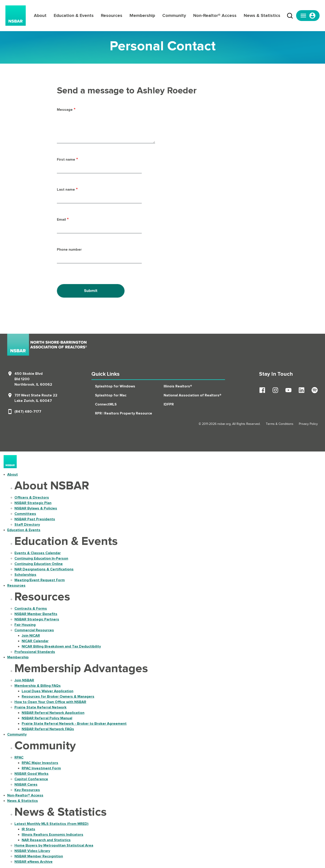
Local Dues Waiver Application (48, 691)
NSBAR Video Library (32, 851)
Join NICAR (31, 636)
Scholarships (25, 575)
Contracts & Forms (31, 609)
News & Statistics (262, 16)
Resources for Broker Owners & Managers (58, 697)
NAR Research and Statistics (46, 840)
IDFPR (169, 404)
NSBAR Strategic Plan (33, 503)
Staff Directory (27, 525)
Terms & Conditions (280, 424)
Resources (112, 16)
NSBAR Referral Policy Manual (47, 718)
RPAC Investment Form (41, 768)
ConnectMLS (106, 404)
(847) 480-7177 (28, 412)
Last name (66, 190)
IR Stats (28, 829)
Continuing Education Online (39, 564)
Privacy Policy (308, 424)
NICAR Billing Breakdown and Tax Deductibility (61, 646)
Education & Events (74, 16)
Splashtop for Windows (115, 386)
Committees (25, 514)
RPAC (19, 757)
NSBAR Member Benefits (36, 614)
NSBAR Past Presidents (35, 519)
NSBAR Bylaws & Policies (36, 508)
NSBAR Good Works (31, 774)
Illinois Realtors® (178, 386)
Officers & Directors (32, 498)
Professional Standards (35, 652)
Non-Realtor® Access (215, 16)
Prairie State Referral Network (41, 707)
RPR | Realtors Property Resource (124, 413)
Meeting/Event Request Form (40, 580)
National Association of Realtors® (193, 395)
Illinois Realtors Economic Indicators (52, 835)
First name (66, 160)
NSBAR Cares (26, 785)
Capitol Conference (31, 779)
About (40, 16)
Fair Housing (25, 625)
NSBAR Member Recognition (39, 856)
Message (65, 110)
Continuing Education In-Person (41, 558)
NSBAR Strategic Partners (37, 619)
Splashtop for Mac (111, 395)
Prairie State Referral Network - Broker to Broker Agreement (74, 724)
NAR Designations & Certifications (44, 569)
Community (174, 16)
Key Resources (27, 790)
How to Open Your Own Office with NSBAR (50, 702)
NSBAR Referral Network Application (53, 713)
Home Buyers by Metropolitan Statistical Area (54, 845)
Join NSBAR (24, 680)
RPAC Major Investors (40, 763)
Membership (142, 16)
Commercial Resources (34, 630)
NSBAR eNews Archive (34, 862)
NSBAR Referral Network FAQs (48, 729)
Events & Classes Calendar (38, 553)
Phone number (69, 250)
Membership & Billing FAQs (38, 686)
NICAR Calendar (35, 641)
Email (61, 220)
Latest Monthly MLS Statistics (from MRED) (51, 824)
